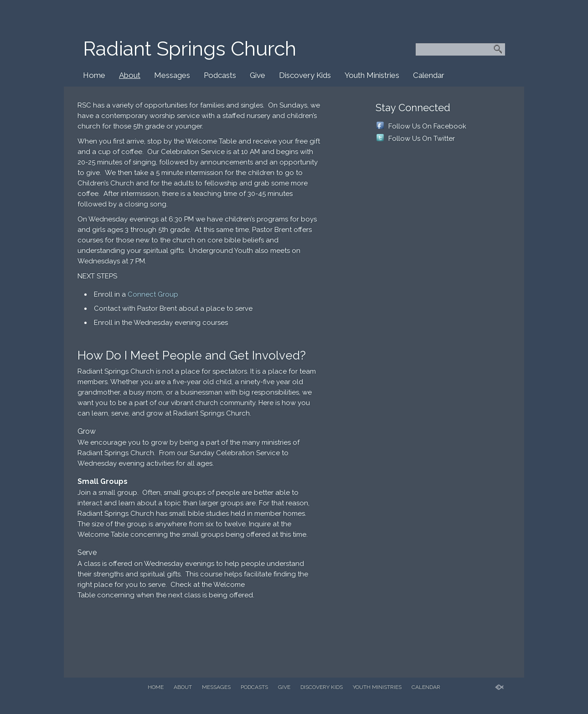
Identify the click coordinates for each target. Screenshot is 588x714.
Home (94, 75)
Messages (172, 75)
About (130, 75)
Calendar (429, 75)
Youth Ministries (372, 75)
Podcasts (220, 75)
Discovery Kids (305, 75)
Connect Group (153, 294)
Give (258, 75)
